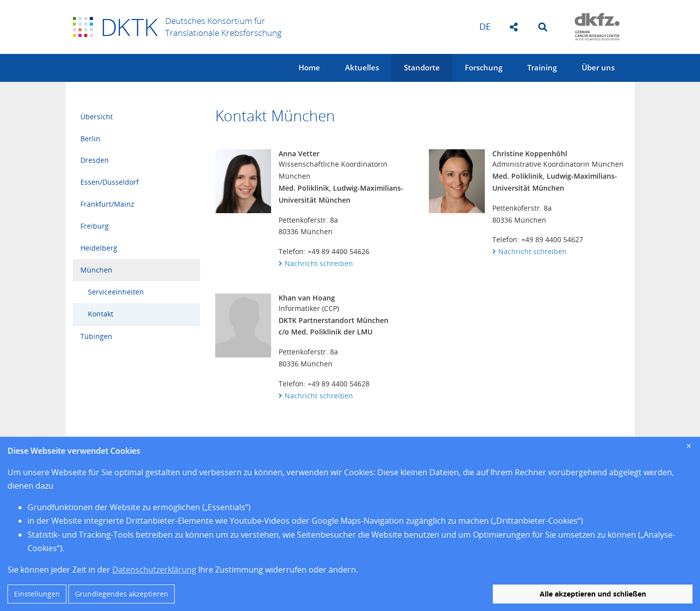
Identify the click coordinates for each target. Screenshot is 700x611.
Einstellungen (37, 594)
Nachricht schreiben (319, 263)
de (485, 26)
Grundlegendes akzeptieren (122, 594)
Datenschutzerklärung (154, 570)
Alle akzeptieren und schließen (593, 594)
